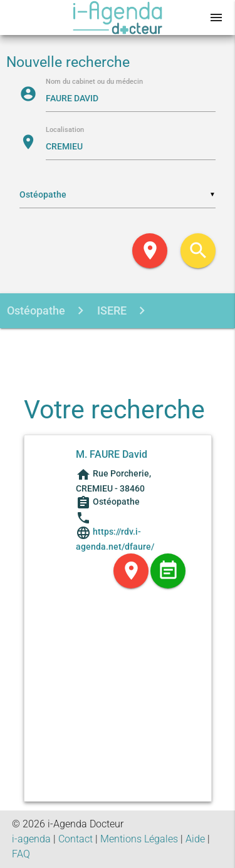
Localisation (65, 130)
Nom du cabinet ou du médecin (94, 82)
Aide (195, 839)
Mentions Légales (139, 839)
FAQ (21, 854)
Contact (76, 839)
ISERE (111, 310)
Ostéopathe (36, 310)
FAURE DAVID (118, 346)
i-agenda (31, 839)
